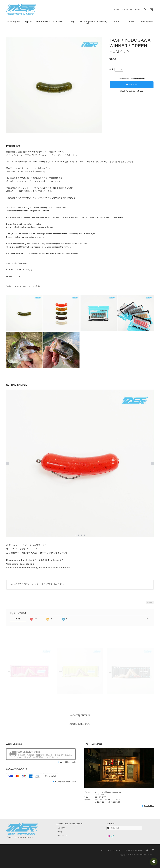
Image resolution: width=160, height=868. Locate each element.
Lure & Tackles (43, 22)
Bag (73, 22)
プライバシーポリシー (114, 850)
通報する (150, 602)
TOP (102, 850)
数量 (111, 69)
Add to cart (132, 85)
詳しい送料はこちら (68, 762)
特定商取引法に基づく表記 (134, 850)
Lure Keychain (146, 22)
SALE (117, 22)
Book (132, 22)
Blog (138, 9)
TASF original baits (87, 23)
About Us (127, 9)
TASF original (14, 22)
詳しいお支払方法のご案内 (65, 782)
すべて (18, 619)
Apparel (28, 22)
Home (117, 9)
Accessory (102, 22)
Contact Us (63, 835)
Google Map (149, 806)
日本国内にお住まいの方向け (132, 91)
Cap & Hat (58, 22)
